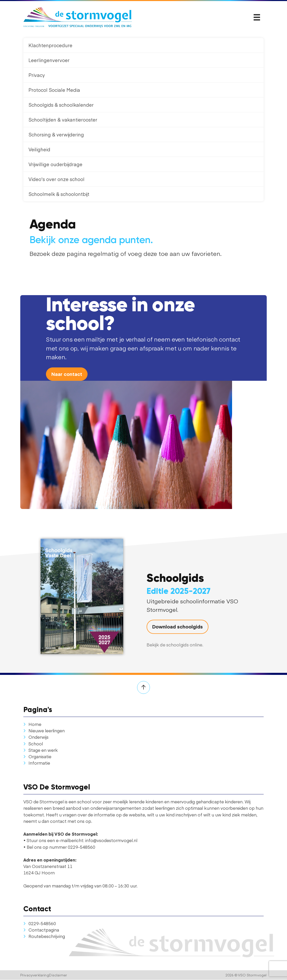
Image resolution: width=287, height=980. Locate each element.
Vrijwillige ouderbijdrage (55, 164)
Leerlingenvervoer (49, 60)
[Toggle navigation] (257, 17)
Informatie (37, 763)
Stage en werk (41, 750)
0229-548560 (40, 923)
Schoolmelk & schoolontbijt (59, 194)
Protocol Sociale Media (54, 90)
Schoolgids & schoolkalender (61, 105)
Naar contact (67, 374)
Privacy (37, 75)
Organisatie (37, 756)
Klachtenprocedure (50, 45)
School (33, 744)
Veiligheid (39, 149)
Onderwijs (36, 737)
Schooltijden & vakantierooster (63, 120)
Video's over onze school (56, 179)
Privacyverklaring (35, 975)
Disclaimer (58, 975)
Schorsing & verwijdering (56, 134)
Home (32, 724)
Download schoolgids (178, 626)
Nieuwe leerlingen (44, 731)
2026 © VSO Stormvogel (246, 975)
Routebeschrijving (44, 936)
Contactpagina (41, 930)
